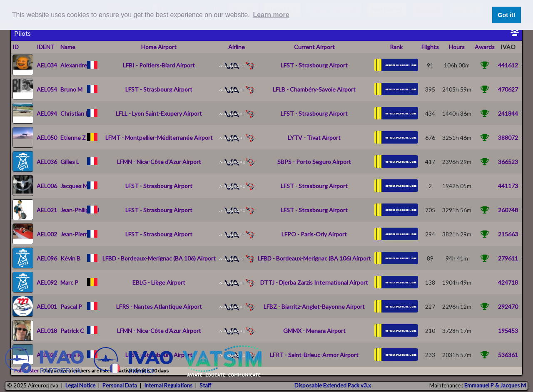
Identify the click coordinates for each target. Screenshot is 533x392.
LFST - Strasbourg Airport (314, 65)
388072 (508, 138)
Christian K (75, 113)
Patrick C (72, 331)
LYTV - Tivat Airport (314, 138)
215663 (508, 234)
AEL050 (47, 138)
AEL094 (47, 113)
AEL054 (47, 89)
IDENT (46, 47)
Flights (430, 47)
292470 (508, 306)
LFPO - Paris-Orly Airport (314, 234)
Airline (237, 47)
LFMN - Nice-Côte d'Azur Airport (159, 162)
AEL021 (47, 210)
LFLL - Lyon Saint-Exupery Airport (159, 113)
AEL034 (47, 65)
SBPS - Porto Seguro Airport (314, 162)
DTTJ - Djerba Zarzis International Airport (314, 282)
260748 (508, 210)
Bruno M (71, 89)
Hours (457, 47)
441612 (508, 65)
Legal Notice (80, 385)
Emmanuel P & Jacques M (495, 385)
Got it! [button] (506, 15)
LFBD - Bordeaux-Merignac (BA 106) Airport (159, 258)
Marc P (69, 282)
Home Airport (159, 47)
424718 (508, 282)
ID (16, 47)
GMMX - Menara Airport (314, 331)
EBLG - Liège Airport (159, 282)
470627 (508, 89)
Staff (205, 385)
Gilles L (70, 162)
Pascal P (71, 306)
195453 (508, 331)
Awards (485, 47)
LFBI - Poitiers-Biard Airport (159, 65)
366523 (508, 162)
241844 (508, 113)
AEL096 (47, 258)
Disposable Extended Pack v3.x (333, 385)
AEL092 (47, 282)
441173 (508, 186)
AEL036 (47, 162)
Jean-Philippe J (80, 210)
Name (68, 47)
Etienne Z (73, 138)
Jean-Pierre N (78, 234)
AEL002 (47, 234)
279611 (508, 258)
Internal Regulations (168, 385)
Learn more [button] (271, 15)
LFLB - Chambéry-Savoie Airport (314, 89)
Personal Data (120, 385)
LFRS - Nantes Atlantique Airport (159, 306)
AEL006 (47, 186)
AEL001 (47, 306)
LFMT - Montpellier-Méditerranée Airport (159, 138)
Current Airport (314, 47)
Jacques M (74, 186)
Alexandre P (76, 65)
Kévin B (70, 258)
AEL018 (47, 331)
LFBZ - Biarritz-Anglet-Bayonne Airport (314, 306)
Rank (396, 47)
